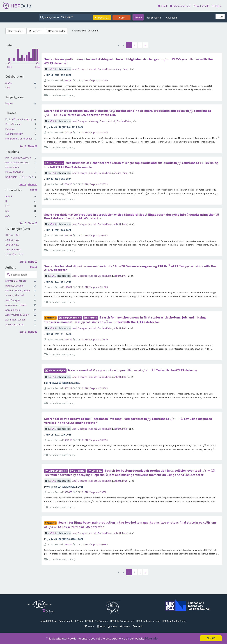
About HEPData (48, 621)
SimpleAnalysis (70, 318)
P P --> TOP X (12, 167)
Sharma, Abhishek (15, 295)
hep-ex (9, 103)
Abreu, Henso (13, 310)
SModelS (77, 471)
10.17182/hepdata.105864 (94, 544)
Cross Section (13, 124)
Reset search (154, 18)
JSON (220, 17)
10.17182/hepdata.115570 (94, 340)
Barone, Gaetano (14, 286)
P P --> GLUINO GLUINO (17, 162)
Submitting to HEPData (71, 621)
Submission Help (180, 6)
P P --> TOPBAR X (14, 172)
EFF (7, 206)
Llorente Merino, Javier (18, 290)
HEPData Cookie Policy (175, 621)
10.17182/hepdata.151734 (94, 132)
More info (151, 639)
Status (90, 626)
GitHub (138, 626)
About (162, 6)
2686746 (68, 80)
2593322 (68, 388)
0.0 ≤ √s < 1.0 (12, 235)
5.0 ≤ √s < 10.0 (13, 249)
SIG (7, 211)
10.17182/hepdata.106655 (94, 440)
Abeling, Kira (120, 69)
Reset (34, 190)
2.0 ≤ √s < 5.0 (12, 245)
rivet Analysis (55, 370)
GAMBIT (91, 318)
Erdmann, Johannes (16, 281)
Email (101, 626)
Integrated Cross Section (19, 139)
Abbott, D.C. (120, 276)
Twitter (125, 626)
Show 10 (33, 262)
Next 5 (23, 146)
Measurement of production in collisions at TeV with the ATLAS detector (133, 370)
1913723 (68, 235)
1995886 (68, 544)
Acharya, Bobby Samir (17, 315)
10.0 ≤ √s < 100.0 (14, 254)
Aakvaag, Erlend (98, 121)
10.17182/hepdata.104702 (94, 235)
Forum (113, 626)
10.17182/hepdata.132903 (94, 388)
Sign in (217, 6)
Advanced (171, 18)
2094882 (68, 340)
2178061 (68, 287)
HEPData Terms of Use (148, 621)
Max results (16, 31)
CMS (8, 88)
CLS (10, 196)
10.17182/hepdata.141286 (94, 80)
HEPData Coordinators (122, 621)
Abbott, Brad (121, 481)
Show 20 (33, 146)
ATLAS (9, 83)
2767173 (68, 132)
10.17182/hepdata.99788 (93, 492)
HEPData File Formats (97, 621)
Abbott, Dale (120, 224)
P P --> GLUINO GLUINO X (18, 158)
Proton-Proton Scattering (19, 119)
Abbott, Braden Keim (101, 69)
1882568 (68, 440)
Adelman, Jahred (14, 324)
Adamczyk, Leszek (15, 320)
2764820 (68, 184)
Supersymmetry (14, 134)
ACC (8, 216)
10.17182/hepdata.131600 (94, 287)
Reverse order (56, 31)
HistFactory (54, 163)
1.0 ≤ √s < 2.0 (12, 240)
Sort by (35, 31)
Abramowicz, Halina (16, 305)
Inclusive (10, 129)
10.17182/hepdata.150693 (94, 184)
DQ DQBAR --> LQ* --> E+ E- (20, 177)
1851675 (68, 492)
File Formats (201, 6)
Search (138, 17)
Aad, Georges (13, 300)
